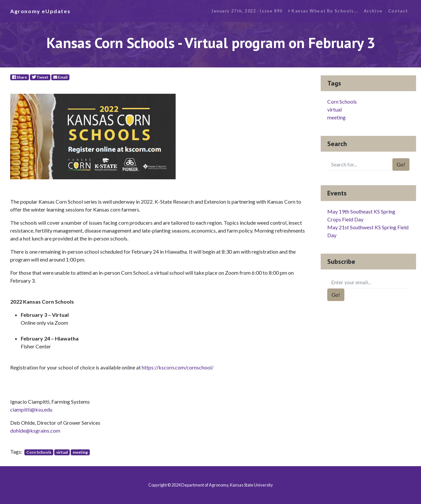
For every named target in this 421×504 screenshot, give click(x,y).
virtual (62, 452)
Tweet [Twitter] (40, 77)
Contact (398, 11)
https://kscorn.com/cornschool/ (178, 367)
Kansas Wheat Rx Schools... (323, 11)
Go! (401, 164)
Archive (373, 11)
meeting (80, 452)
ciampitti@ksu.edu (31, 409)
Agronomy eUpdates (40, 11)
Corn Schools (39, 452)
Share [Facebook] (20, 77)
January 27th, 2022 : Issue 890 (247, 11)
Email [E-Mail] (60, 77)
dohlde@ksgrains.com (35, 430)
